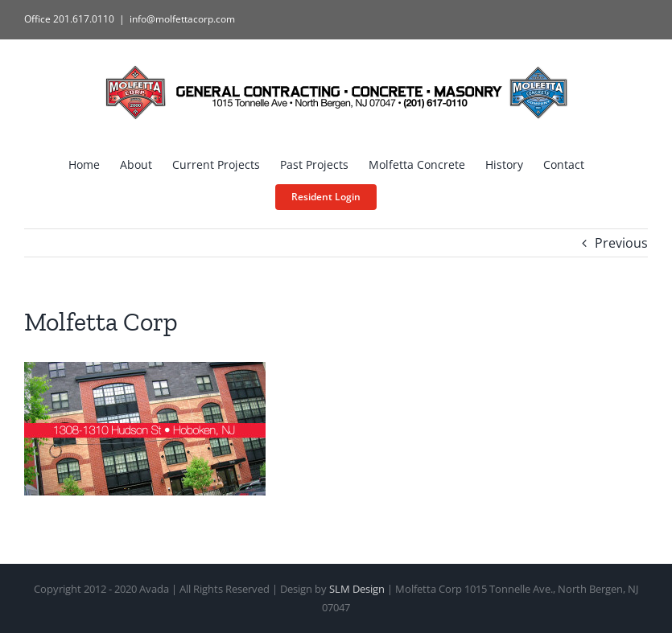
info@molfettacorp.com (182, 19)
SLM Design (357, 589)
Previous (621, 243)
